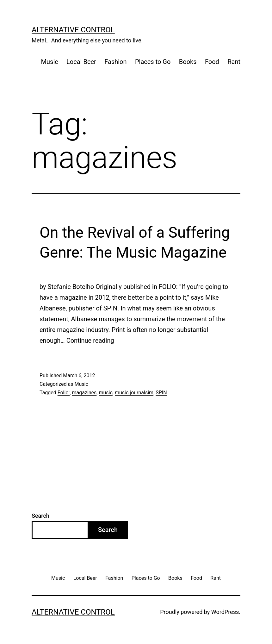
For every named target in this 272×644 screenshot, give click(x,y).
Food (212, 62)
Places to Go (153, 62)
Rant (234, 62)
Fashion (115, 62)
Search (40, 516)
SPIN (161, 393)
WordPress (225, 612)
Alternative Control (73, 30)
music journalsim (134, 393)
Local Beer (81, 62)
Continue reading (90, 341)
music (105, 393)
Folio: (64, 393)
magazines (84, 393)
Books (188, 62)
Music (50, 62)
